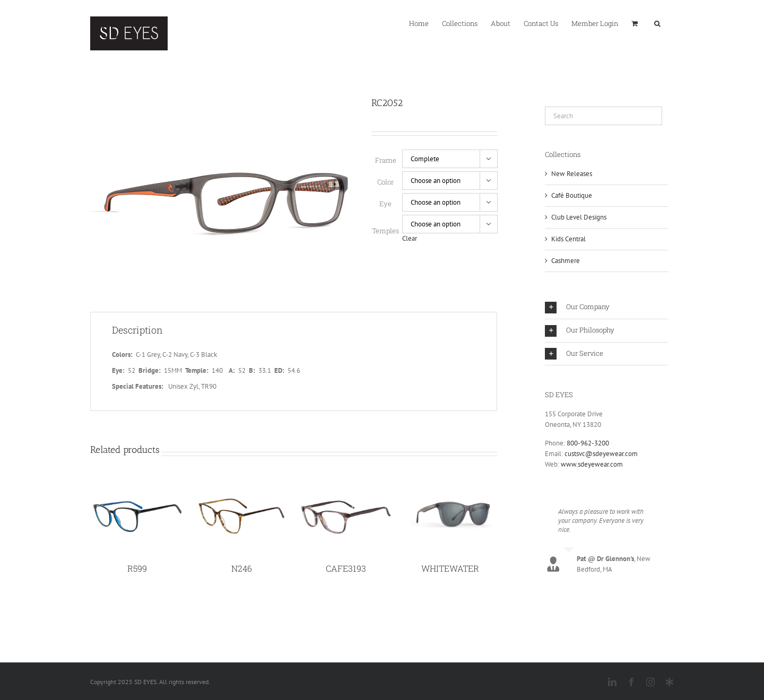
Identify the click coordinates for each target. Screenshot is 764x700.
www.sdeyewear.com (592, 464)
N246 (242, 570)
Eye (385, 204)
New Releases (572, 174)
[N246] (242, 488)
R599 (137, 570)
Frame (386, 160)
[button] (657, 23)
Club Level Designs (579, 217)
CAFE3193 (346, 570)
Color (385, 182)
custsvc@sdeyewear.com (601, 454)
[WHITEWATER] (450, 488)
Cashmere (566, 261)
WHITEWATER (450, 570)
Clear (410, 238)
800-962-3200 (588, 443)
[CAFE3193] (346, 488)
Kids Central (568, 239)
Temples (385, 231)
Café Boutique (572, 195)
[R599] (137, 488)
